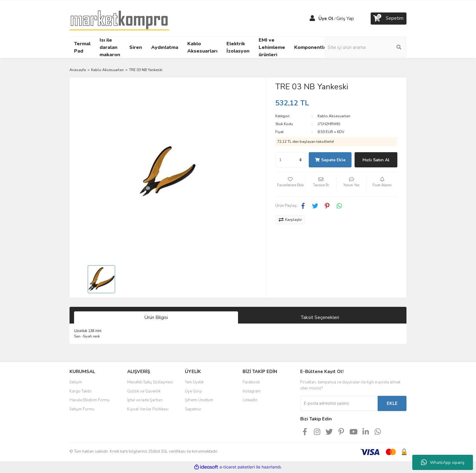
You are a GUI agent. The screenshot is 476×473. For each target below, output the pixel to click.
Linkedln (250, 400)
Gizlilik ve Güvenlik (144, 391)
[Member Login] (312, 19)
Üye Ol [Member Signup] (326, 19)
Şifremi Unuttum (199, 400)
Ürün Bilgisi (156, 317)
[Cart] (389, 19)
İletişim (76, 382)
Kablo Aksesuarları (334, 116)
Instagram (252, 391)
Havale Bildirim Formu (90, 400)
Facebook (251, 382)
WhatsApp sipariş (443, 462)
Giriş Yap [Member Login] (345, 19)
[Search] (365, 47)
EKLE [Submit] (392, 403)
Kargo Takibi (80, 391)
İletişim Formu (82, 409)
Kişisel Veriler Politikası (148, 409)
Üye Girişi (193, 391)
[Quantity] (291, 160)
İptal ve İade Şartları (145, 400)
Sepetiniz (193, 409)
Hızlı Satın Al (376, 160)
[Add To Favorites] (291, 184)
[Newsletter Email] (339, 403)
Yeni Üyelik (194, 382)
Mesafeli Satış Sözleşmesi (150, 382)
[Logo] (119, 18)
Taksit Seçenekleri (320, 317)
